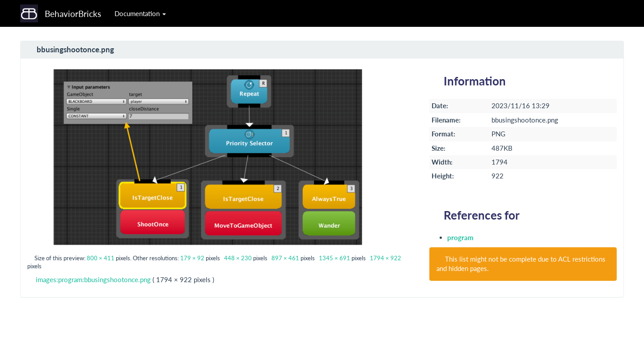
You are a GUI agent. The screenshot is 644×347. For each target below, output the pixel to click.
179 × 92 (192, 258)
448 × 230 (238, 258)
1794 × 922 (386, 258)
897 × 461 (285, 258)
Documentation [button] (140, 13)
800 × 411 (101, 258)
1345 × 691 (335, 258)
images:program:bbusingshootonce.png (93, 279)
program (460, 237)
